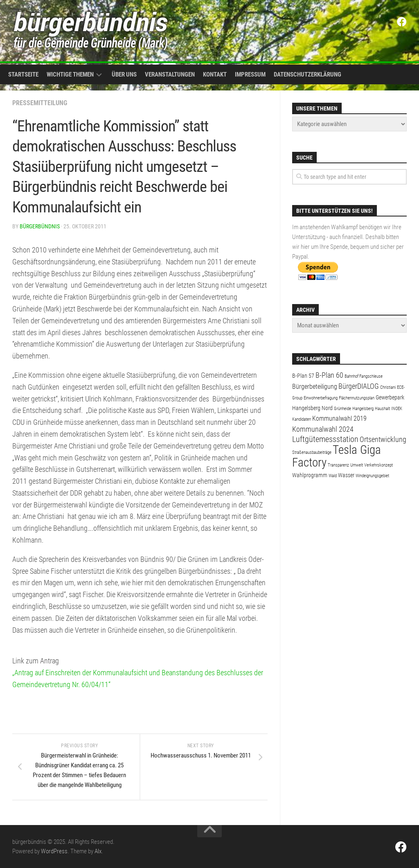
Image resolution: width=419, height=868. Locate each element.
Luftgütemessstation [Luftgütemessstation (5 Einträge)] (325, 439)
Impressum (250, 74)
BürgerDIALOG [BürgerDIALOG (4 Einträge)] (359, 386)
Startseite (23, 74)
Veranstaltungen (170, 74)
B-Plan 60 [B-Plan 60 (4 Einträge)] (329, 375)
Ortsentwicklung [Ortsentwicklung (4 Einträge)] (383, 439)
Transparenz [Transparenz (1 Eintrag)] (338, 465)
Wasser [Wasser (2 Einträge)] (346, 475)
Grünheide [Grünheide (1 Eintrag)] (342, 409)
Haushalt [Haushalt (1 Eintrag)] (382, 409)
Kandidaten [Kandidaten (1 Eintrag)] (302, 419)
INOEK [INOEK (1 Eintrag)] (397, 409)
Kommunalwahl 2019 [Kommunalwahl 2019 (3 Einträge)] (339, 418)
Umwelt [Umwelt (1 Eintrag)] (357, 465)
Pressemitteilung (40, 103)
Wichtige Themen (70, 74)
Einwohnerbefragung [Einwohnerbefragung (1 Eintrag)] (321, 398)
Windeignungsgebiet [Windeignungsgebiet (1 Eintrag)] (372, 476)
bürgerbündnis (40, 226)
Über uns (124, 74)
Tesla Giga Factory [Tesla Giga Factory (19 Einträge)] (337, 456)
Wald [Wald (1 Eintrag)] (333, 476)
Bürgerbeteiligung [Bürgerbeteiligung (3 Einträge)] (315, 387)
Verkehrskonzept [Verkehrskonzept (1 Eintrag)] (378, 465)
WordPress (54, 851)
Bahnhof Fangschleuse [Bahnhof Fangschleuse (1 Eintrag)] (364, 376)
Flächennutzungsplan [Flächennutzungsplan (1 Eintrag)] (357, 398)
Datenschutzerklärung (307, 74)
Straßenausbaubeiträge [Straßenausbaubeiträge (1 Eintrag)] (312, 452)
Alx (98, 851)
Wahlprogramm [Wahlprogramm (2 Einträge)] (310, 475)
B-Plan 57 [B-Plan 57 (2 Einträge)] (303, 376)
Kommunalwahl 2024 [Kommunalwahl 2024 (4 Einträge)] (323, 429)
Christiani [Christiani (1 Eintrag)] (388, 387)
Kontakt (215, 74)
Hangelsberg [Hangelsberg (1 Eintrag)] (363, 409)
